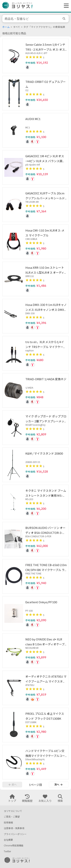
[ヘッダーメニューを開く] (65, 6)
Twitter (7, 851)
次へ (58, 785)
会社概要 (8, 840)
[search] (65, 19)
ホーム (6, 27)
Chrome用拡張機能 (14, 846)
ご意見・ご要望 (12, 817)
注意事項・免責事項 (14, 828)
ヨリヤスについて (13, 811)
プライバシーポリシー (15, 834)
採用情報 (8, 823)
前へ (13, 785)
